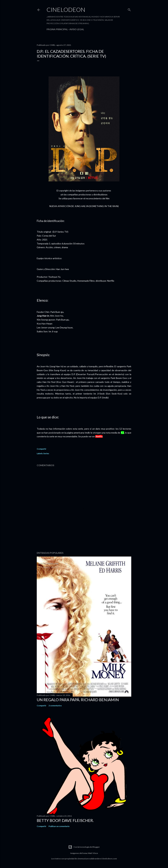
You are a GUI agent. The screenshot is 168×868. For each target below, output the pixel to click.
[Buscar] (129, 9)
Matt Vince (93, 853)
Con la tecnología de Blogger (84, 847)
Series (46, 453)
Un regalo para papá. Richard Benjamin (78, 700)
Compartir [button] (42, 449)
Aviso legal (77, 29)
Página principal (57, 29)
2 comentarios (55, 706)
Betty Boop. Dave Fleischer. (65, 820)
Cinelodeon (66, 10)
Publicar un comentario (59, 826)
